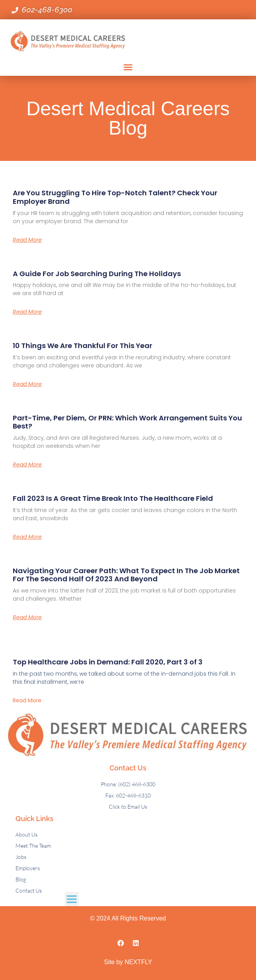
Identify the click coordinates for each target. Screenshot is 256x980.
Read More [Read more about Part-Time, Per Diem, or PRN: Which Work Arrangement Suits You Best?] (27, 464)
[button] (128, 67)
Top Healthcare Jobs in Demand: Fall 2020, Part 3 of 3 (108, 662)
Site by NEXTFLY (128, 962)
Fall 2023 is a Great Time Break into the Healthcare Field (113, 498)
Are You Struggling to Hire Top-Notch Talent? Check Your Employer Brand (115, 197)
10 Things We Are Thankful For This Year (82, 346)
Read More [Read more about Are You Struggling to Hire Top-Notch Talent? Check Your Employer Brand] (27, 240)
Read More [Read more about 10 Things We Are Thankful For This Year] (27, 384)
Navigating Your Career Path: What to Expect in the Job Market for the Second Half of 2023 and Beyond (126, 575)
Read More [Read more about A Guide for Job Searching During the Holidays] (27, 312)
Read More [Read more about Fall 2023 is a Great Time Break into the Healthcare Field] (27, 537)
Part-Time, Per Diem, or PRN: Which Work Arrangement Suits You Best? (127, 422)
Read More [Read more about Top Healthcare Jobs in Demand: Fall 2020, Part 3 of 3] (27, 700)
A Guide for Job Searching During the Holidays (97, 274)
